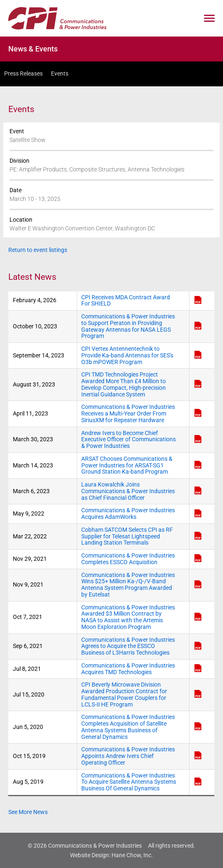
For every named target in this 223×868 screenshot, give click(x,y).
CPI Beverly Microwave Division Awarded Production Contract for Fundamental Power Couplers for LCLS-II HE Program (124, 694)
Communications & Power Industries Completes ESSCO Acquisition (128, 559)
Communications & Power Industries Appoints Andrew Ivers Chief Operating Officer (128, 756)
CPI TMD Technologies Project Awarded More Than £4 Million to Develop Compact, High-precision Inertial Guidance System (124, 384)
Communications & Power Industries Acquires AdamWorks (128, 514)
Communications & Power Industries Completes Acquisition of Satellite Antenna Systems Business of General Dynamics (128, 727)
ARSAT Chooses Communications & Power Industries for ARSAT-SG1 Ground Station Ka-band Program (127, 466)
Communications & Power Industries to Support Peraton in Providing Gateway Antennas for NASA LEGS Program (128, 326)
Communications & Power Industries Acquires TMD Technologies (128, 669)
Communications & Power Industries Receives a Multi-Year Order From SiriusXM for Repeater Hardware (128, 414)
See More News (28, 812)
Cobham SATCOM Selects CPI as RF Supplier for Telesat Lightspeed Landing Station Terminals (127, 537)
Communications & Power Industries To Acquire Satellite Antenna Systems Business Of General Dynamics (129, 782)
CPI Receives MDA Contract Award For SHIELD (126, 301)
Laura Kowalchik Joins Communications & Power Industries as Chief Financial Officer (128, 491)
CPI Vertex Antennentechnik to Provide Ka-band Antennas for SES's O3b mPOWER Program (127, 356)
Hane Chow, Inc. (132, 855)
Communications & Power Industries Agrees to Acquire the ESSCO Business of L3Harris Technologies (128, 647)
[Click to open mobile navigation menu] (209, 18)
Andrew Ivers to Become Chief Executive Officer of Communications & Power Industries (128, 440)
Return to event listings (38, 250)
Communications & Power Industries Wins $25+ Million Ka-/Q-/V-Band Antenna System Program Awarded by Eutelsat (128, 585)
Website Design (90, 855)
